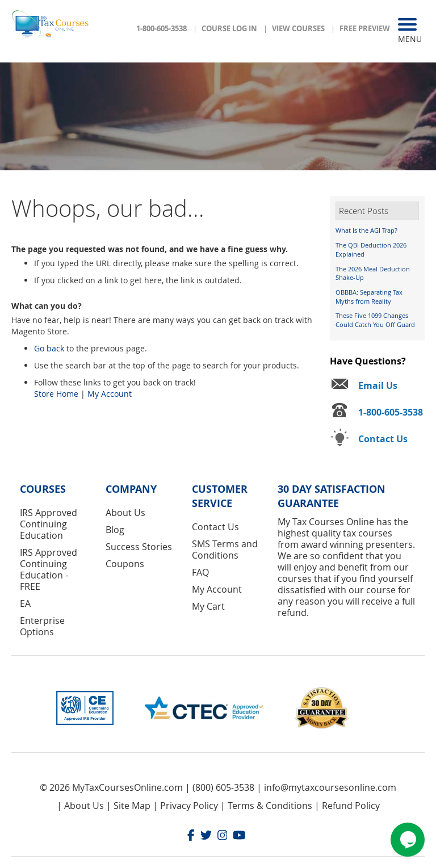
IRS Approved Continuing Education (49, 524)
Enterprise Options (42, 626)
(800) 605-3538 (223, 787)
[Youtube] (239, 836)
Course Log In (229, 28)
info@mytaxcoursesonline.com (330, 787)
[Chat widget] (408, 840)
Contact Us (215, 527)
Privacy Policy (189, 806)
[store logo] (51, 27)
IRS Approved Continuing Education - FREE (49, 569)
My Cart (208, 606)
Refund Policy (351, 806)
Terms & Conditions (270, 806)
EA (25, 603)
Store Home (56, 394)
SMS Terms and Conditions (225, 550)
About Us (125, 513)
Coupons (125, 564)
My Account (110, 394)
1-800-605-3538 (162, 28)
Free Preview (365, 28)
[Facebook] (191, 836)
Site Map (132, 806)
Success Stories (139, 547)
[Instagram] (223, 836)
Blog (115, 530)
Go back (49, 348)
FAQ (200, 572)
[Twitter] (206, 836)
